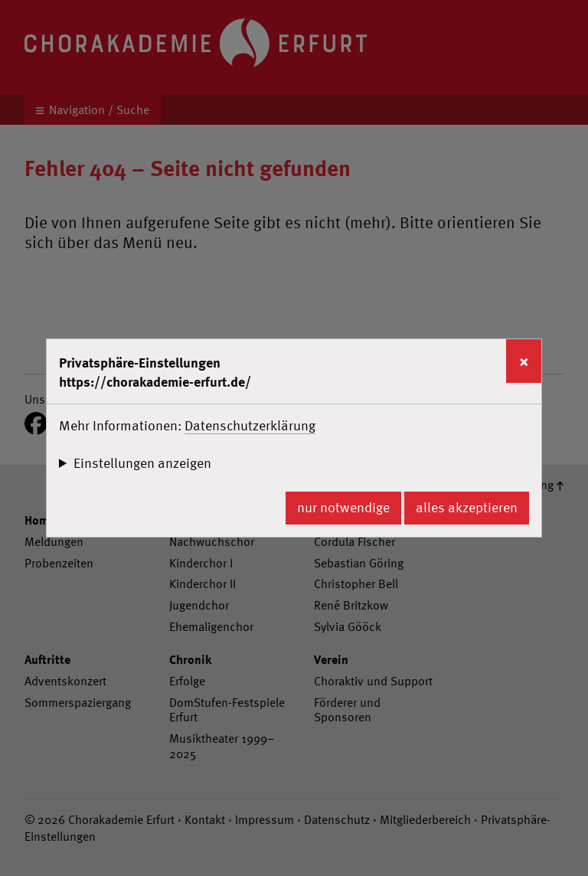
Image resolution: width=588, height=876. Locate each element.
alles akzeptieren (467, 507)
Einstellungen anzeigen (142, 463)
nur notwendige (343, 507)
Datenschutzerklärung (250, 425)
